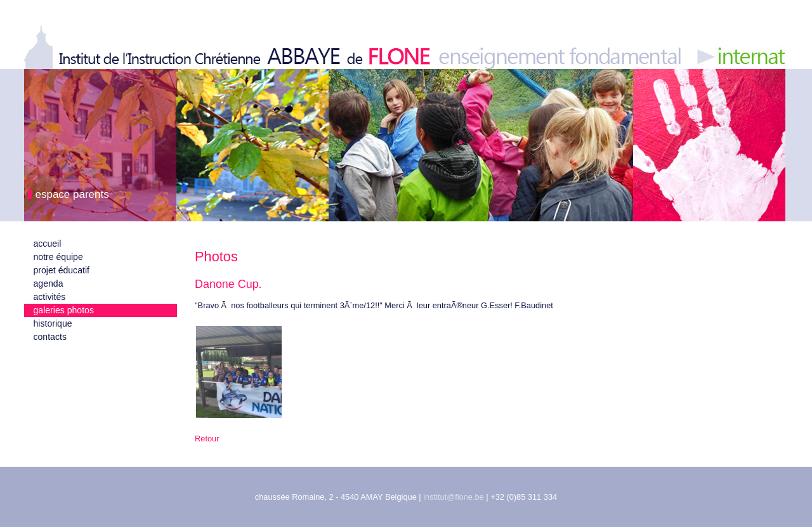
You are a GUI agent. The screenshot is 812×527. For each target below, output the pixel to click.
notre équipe (58, 257)
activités (50, 297)
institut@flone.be (454, 497)
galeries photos (64, 310)
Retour (207, 439)
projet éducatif (62, 270)
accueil (48, 244)
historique (53, 323)
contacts (50, 337)
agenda (49, 283)
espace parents (72, 194)
